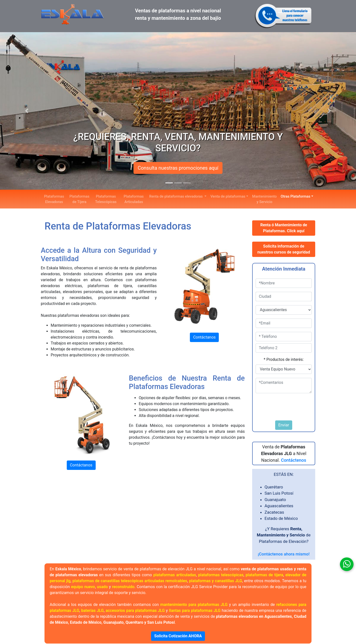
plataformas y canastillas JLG (216, 581)
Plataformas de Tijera (79, 199)
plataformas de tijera (265, 575)
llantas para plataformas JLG (195, 610)
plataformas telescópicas (221, 575)
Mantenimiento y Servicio (264, 199)
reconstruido (123, 587)
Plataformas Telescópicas (106, 199)
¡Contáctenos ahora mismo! (284, 554)
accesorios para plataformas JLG (135, 610)
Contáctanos (204, 337)
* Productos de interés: (284, 359)
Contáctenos (293, 460)
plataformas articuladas (175, 575)
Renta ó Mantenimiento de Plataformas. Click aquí (284, 228)
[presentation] (285, 405)
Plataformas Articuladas (134, 199)
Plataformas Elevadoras (54, 199)
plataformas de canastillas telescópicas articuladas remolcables (130, 581)
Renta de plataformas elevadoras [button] (176, 196)
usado (102, 587)
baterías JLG (92, 610)
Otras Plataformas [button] (295, 196)
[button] (27, 111)
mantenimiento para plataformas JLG (194, 605)
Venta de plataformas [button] (228, 196)
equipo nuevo (83, 587)
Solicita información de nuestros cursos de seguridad (284, 249)
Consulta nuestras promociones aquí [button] (178, 168)
